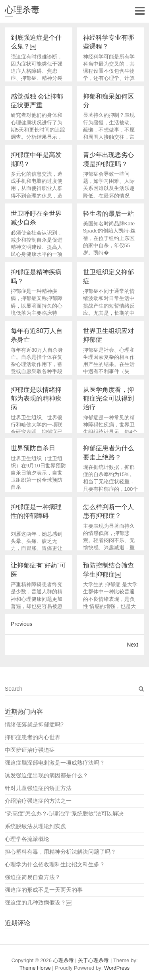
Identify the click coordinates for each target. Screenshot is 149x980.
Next (133, 645)
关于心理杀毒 (93, 960)
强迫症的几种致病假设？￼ (38, 903)
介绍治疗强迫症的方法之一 (38, 801)
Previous (21, 624)
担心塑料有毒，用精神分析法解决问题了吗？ (60, 852)
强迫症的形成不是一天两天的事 (44, 890)
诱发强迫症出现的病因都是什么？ (46, 775)
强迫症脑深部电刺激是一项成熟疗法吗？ (55, 763)
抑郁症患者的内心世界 (33, 737)
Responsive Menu (140, 11)
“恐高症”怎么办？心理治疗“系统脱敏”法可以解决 (64, 813)
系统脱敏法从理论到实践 (35, 826)
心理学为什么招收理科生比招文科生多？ (55, 864)
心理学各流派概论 (27, 839)
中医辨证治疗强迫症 (30, 750)
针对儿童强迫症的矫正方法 (38, 788)
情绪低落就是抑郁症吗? (34, 724)
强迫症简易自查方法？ (33, 877)
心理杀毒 (22, 10)
